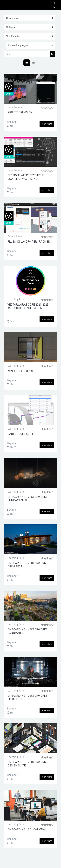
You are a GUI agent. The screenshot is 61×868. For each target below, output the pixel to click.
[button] (30, 45)
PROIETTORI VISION (20, 112)
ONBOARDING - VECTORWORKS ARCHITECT (27, 565)
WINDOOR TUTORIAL (21, 371)
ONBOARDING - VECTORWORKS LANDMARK (27, 631)
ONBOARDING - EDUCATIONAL (27, 829)
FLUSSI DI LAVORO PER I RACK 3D (29, 241)
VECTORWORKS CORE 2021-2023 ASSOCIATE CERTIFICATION (28, 306)
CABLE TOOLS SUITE (21, 434)
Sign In (55, 5)
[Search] (27, 54)
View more (47, 124)
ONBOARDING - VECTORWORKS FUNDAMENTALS (27, 498)
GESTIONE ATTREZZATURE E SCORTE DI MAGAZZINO (26, 177)
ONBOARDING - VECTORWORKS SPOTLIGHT (27, 697)
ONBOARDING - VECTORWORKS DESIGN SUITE (27, 764)
